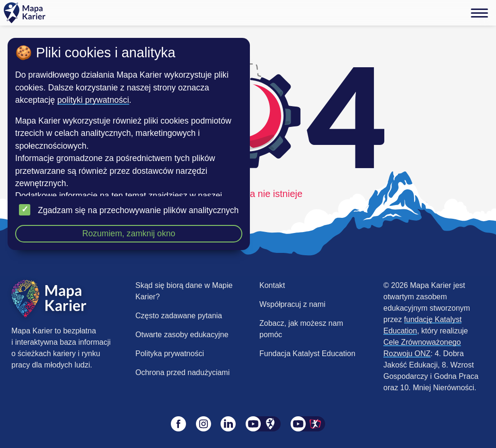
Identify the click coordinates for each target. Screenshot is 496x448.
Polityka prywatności (170, 354)
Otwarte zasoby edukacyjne (182, 335)
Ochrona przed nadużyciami (182, 372)
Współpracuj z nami (292, 304)
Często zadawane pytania (179, 316)
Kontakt (272, 285)
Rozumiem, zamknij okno (129, 233)
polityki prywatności (93, 100)
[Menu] (479, 13)
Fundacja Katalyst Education (307, 354)
